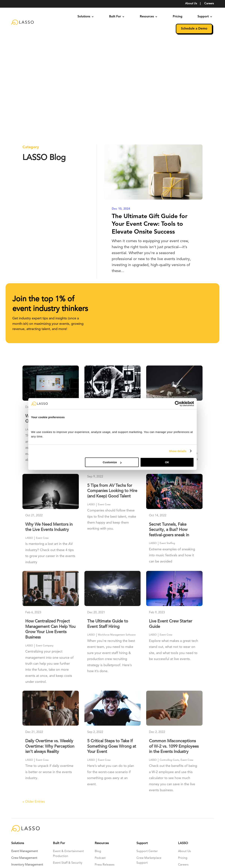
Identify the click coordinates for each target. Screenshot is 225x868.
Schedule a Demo (194, 29)
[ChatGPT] (15, 814)
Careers (209, 4)
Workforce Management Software (117, 541)
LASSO (29, 336)
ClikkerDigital (20, 851)
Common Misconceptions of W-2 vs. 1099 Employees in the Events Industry (174, 652)
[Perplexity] (15, 824)
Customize (112, 462)
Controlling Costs (169, 341)
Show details (178, 451)
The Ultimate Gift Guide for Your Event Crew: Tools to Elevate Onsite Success (150, 130)
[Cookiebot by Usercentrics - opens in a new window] (178, 404)
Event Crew (42, 336)
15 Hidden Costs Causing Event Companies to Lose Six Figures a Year (172, 327)
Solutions (84, 17)
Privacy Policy (190, 845)
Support (203, 17)
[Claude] (24, 814)
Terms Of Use (168, 845)
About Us (191, 4)
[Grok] (40, 814)
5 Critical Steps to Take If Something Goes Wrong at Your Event (112, 652)
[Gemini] (32, 814)
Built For (115, 17)
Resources (147, 17)
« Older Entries (34, 707)
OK (167, 462)
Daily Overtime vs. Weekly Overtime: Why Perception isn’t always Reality (50, 652)
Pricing (178, 17)
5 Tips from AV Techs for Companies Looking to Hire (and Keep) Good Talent (112, 397)
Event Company (45, 551)
